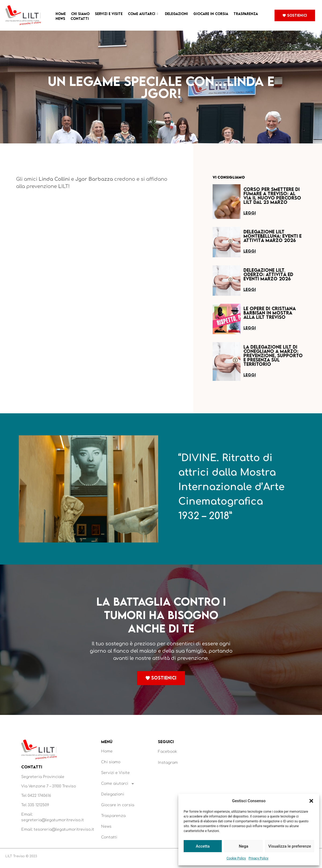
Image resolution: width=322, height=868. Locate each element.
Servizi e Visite (109, 14)
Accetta (203, 846)
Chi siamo (80, 14)
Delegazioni (176, 14)
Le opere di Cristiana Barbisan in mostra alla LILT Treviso (270, 313)
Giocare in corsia (211, 14)
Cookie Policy (236, 858)
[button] (311, 801)
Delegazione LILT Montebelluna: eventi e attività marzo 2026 (273, 236)
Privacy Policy (258, 858)
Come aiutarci (143, 14)
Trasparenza (246, 14)
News (60, 19)
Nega (244, 846)
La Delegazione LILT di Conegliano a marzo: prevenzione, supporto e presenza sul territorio (273, 355)
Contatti (80, 19)
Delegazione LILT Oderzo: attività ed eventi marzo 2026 (268, 274)
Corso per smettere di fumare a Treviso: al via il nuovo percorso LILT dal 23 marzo (272, 196)
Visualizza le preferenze (290, 846)
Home (61, 14)
